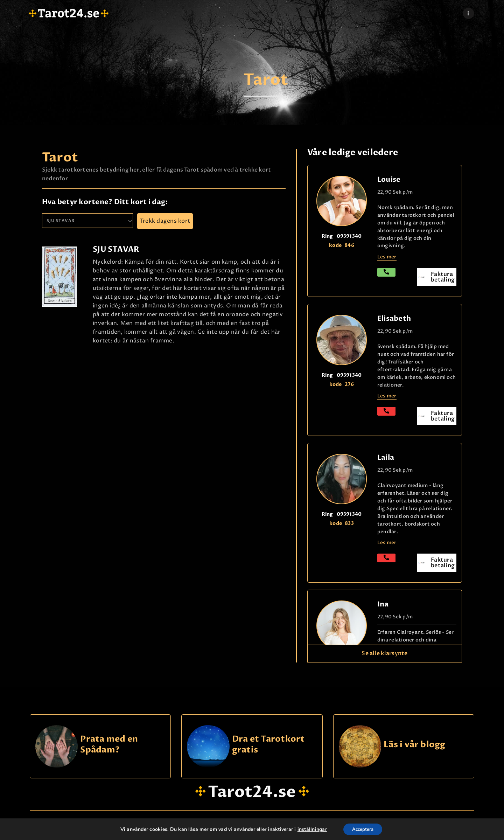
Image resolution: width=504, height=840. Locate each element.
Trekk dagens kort (165, 221)
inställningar (310, 829)
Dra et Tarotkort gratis (268, 745)
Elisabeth (394, 318)
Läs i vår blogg (415, 745)
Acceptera (363, 829)
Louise (389, 179)
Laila (386, 457)
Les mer (387, 396)
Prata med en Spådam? (109, 745)
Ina (383, 604)
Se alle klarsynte (384, 653)
